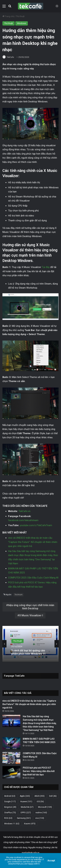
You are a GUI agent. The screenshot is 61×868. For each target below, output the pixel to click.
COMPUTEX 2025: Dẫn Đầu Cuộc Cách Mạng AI (33, 578)
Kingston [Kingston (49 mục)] (10, 807)
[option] (30, 644)
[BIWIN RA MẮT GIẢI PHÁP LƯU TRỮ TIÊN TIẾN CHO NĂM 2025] (11, 743)
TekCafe (10, 57)
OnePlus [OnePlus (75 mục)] (10, 813)
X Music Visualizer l (31, 615)
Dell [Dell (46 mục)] (53, 796)
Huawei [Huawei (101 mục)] (26, 802)
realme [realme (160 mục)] (41, 813)
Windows (22, 23)
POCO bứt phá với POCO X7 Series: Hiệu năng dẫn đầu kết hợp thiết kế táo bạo (39, 771)
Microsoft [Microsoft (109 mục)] (45, 807)
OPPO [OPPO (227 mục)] (26, 813)
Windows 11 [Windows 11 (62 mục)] (12, 824)
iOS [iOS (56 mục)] (40, 802)
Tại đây (46, 267)
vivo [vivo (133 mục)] (40, 818)
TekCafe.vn (24, 511)
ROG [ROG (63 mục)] (8, 818)
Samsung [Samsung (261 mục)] (24, 818)
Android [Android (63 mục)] (10, 796)
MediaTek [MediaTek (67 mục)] (27, 807)
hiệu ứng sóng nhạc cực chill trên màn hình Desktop (31, 607)
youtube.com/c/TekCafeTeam (36, 525)
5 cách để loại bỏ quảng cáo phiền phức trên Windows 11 (28, 652)
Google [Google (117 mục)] (10, 802)
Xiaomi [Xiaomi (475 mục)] (30, 824)
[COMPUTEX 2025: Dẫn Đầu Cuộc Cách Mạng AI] (11, 758)
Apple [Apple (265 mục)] (25, 796)
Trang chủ (8, 16)
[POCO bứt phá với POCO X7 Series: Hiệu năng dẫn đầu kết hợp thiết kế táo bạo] (11, 772)
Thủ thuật (20, 16)
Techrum (18, 595)
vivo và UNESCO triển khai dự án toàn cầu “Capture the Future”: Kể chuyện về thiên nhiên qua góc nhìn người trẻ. (33, 542)
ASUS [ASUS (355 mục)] (40, 796)
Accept (51, 861)
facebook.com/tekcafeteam (23, 520)
